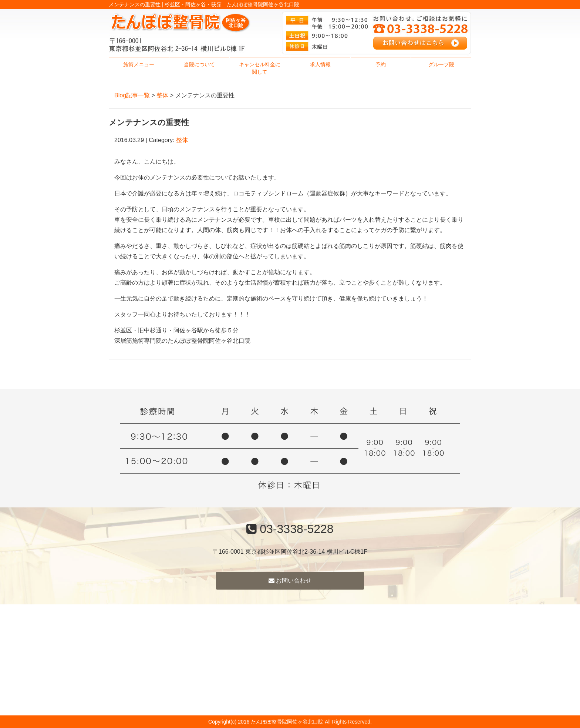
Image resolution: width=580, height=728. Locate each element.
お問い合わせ (290, 581)
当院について (199, 64)
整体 (162, 95)
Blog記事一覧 (132, 95)
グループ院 (441, 64)
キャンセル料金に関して (260, 68)
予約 (381, 64)
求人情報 (320, 64)
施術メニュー (139, 64)
